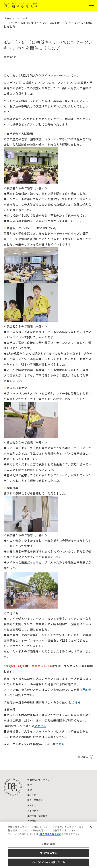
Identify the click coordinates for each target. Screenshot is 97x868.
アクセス (40, 726)
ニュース (22, 18)
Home (7, 18)
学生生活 (32, 795)
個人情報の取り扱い (50, 834)
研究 (30, 790)
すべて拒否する (48, 853)
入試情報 (32, 821)
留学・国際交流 (35, 800)
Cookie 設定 (48, 844)
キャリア (32, 805)
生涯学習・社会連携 (37, 816)
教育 (30, 785)
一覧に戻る (82, 757)
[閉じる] (91, 827)
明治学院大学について (38, 779)
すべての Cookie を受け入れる (48, 862)
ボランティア (34, 811)
